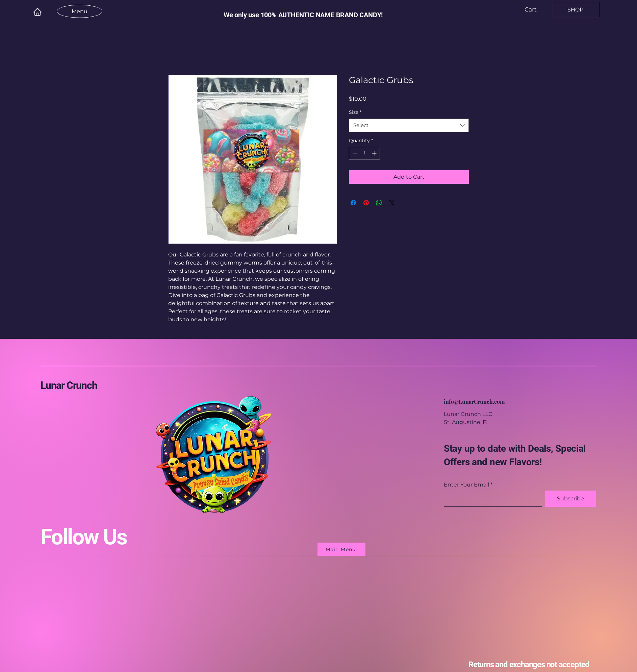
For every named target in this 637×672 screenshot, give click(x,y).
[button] (535, 9)
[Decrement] (354, 153)
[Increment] (375, 153)
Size (355, 112)
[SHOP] (576, 10)
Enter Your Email (466, 485)
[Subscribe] (570, 499)
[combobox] (409, 126)
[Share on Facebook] (353, 203)
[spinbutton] (364, 153)
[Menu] (80, 11)
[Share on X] (392, 203)
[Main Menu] (341, 549)
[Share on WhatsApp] (379, 203)
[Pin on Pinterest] (366, 203)
